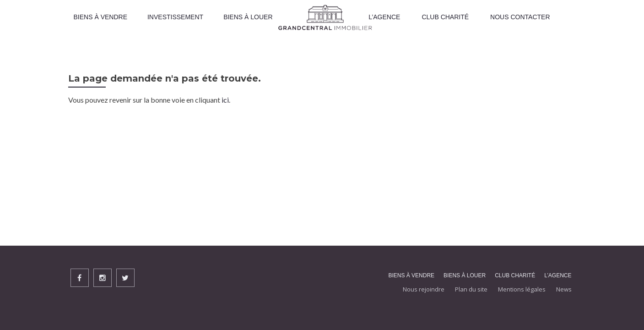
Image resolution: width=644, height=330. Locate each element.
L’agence (558, 275)
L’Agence (384, 17)
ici (225, 100)
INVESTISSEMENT (175, 17)
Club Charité (445, 17)
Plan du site (471, 289)
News (564, 289)
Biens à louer (248, 17)
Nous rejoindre (424, 289)
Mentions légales (522, 289)
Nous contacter (520, 17)
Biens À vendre (100, 17)
